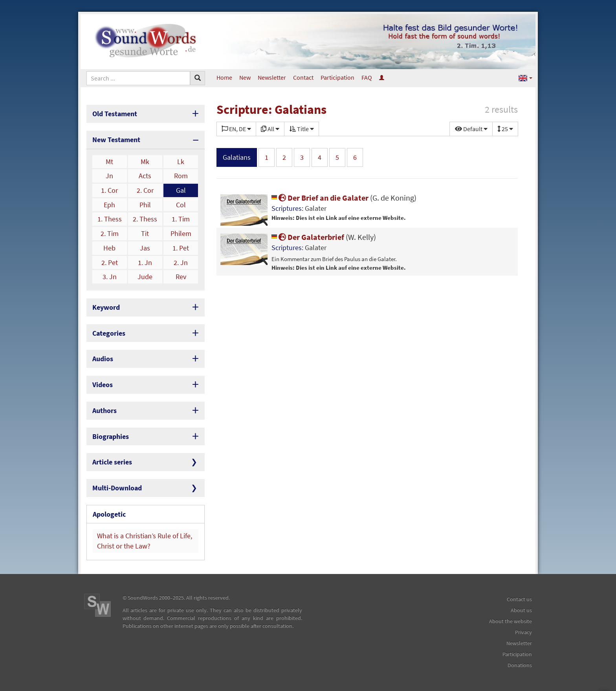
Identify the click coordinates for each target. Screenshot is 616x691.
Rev (181, 277)
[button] (525, 78)
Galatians (237, 157)
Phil (145, 205)
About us (521, 610)
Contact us (519, 599)
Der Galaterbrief (324, 237)
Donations (520, 665)
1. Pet (181, 248)
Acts (145, 176)
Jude (145, 277)
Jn (109, 176)
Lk (181, 162)
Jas (145, 248)
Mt (109, 162)
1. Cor (109, 190)
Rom (181, 176)
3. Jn (110, 277)
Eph (109, 205)
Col (181, 205)
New (245, 77)
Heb (109, 248)
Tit (145, 233)
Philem (181, 233)
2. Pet (110, 262)
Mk (145, 162)
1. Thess (110, 219)
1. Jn (145, 262)
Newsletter (272, 77)
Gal (181, 190)
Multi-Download (117, 488)
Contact (303, 77)
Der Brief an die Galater (344, 198)
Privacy (523, 632)
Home (224, 77)
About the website (511, 621)
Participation (337, 77)
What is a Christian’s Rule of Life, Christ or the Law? (145, 541)
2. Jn (181, 262)
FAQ (367, 77)
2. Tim (110, 233)
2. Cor (145, 190)
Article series (112, 462)
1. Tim (181, 219)
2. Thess (145, 219)
